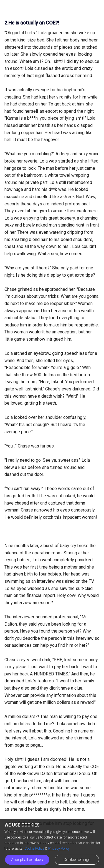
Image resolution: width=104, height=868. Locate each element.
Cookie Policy (34, 848)
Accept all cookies (27, 860)
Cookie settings (77, 860)
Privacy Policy (59, 848)
